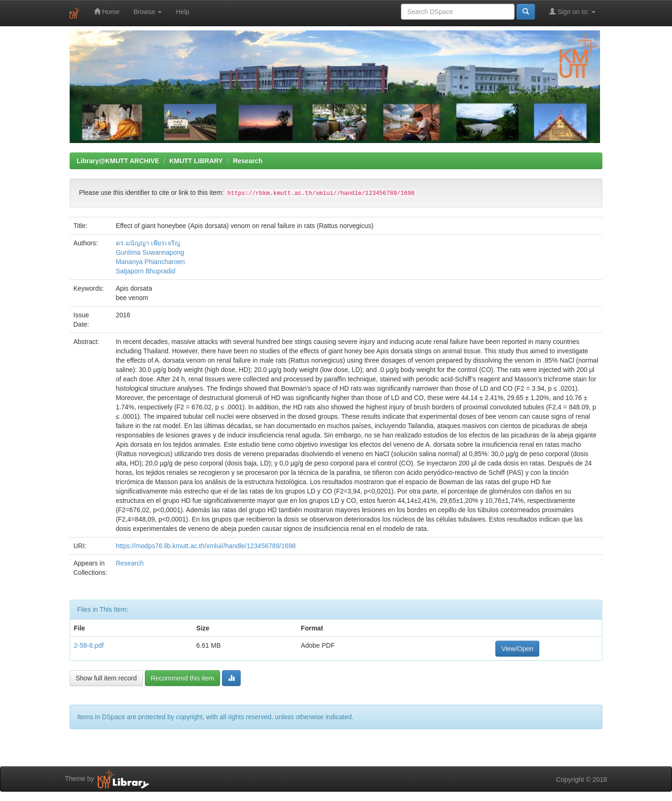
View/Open (517, 649)
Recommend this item (182, 678)
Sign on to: (572, 11)
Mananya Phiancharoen (150, 262)
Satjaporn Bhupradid (146, 271)
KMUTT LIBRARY (196, 161)
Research (247, 161)
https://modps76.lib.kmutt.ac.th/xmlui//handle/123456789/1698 (206, 546)
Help (182, 12)
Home (107, 11)
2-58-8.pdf (89, 645)
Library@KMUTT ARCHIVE (118, 161)
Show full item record (106, 678)
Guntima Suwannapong (150, 252)
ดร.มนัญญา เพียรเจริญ (148, 243)
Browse (148, 12)
